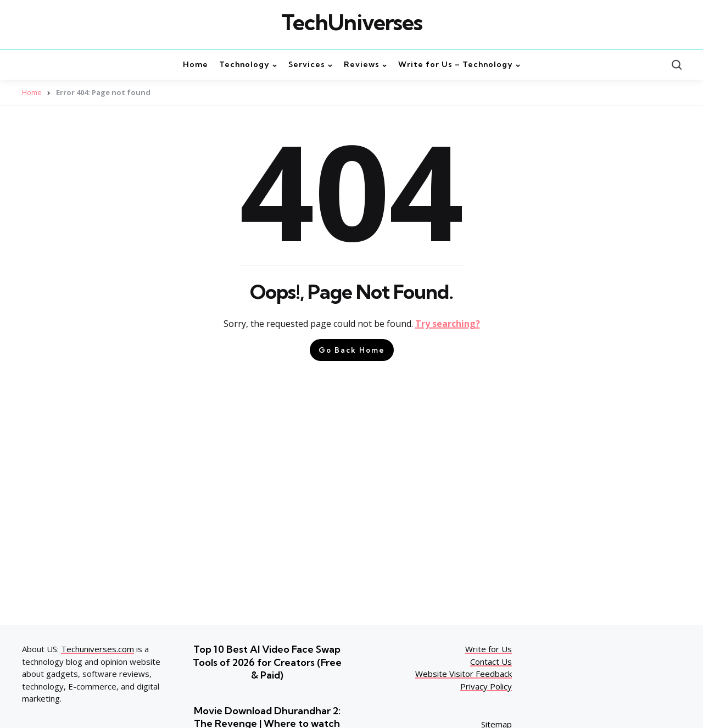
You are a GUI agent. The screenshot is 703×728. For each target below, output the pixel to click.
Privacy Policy (486, 686)
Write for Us (489, 649)
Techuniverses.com (97, 649)
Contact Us (491, 662)
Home (32, 92)
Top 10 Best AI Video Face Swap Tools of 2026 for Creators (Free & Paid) (267, 662)
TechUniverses (352, 23)
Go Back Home (352, 350)
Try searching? (448, 324)
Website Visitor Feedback (464, 674)
